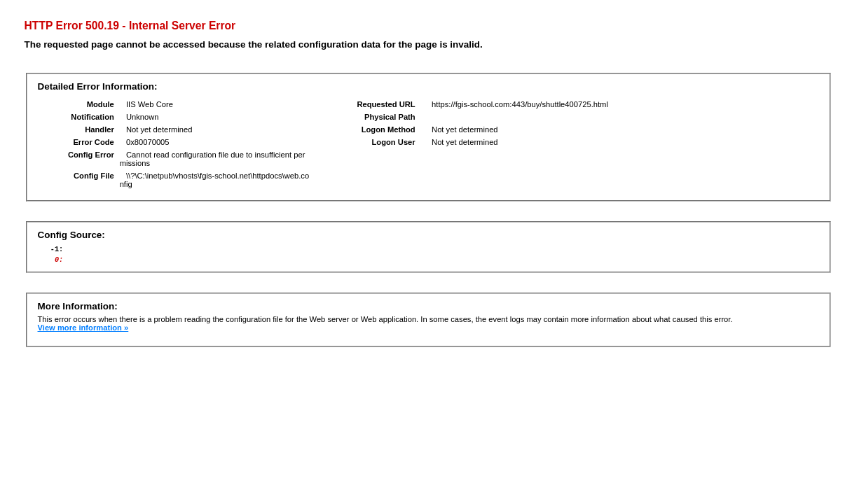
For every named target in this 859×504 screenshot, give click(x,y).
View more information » (83, 332)
